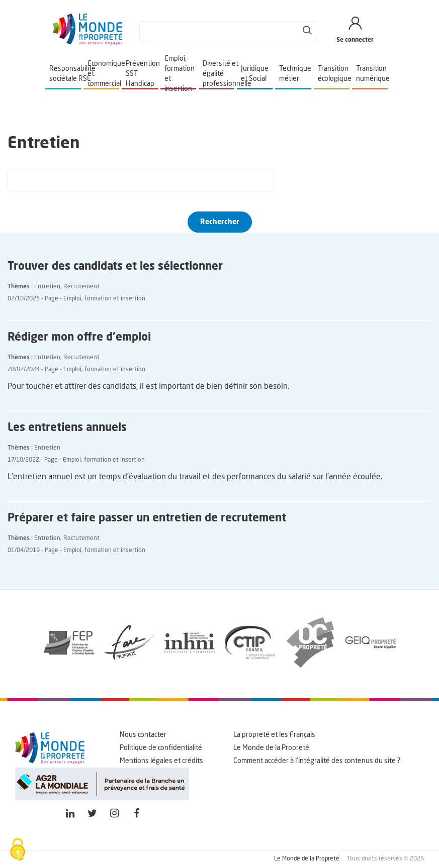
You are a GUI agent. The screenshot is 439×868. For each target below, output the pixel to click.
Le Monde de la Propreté (271, 748)
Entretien (47, 287)
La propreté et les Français (274, 735)
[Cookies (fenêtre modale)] (18, 850)
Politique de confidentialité (161, 748)
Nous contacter (143, 735)
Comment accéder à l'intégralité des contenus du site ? (317, 761)
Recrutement (81, 287)
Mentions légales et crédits (161, 761)
